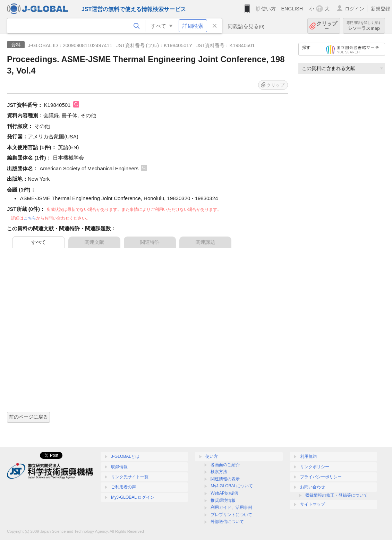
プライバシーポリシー (321, 477)
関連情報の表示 (225, 479)
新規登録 (381, 9)
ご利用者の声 (123, 487)
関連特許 (150, 242)
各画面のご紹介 (225, 465)
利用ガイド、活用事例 (231, 507)
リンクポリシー (315, 467)
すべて (39, 242)
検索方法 (219, 472)
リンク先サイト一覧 (130, 477)
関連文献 (94, 242)
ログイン (355, 9)
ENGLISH (292, 9)
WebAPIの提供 (224, 493)
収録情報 (119, 467)
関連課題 (205, 242)
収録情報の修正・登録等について (336, 495)
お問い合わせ (313, 487)
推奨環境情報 (223, 500)
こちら (30, 218)
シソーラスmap (364, 26)
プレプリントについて (231, 515)
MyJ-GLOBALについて (232, 486)
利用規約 (308, 456)
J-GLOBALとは (125, 456)
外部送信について (227, 522)
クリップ (327, 26)
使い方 (269, 9)
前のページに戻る (28, 417)
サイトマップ (313, 504)
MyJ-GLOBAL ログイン (133, 497)
